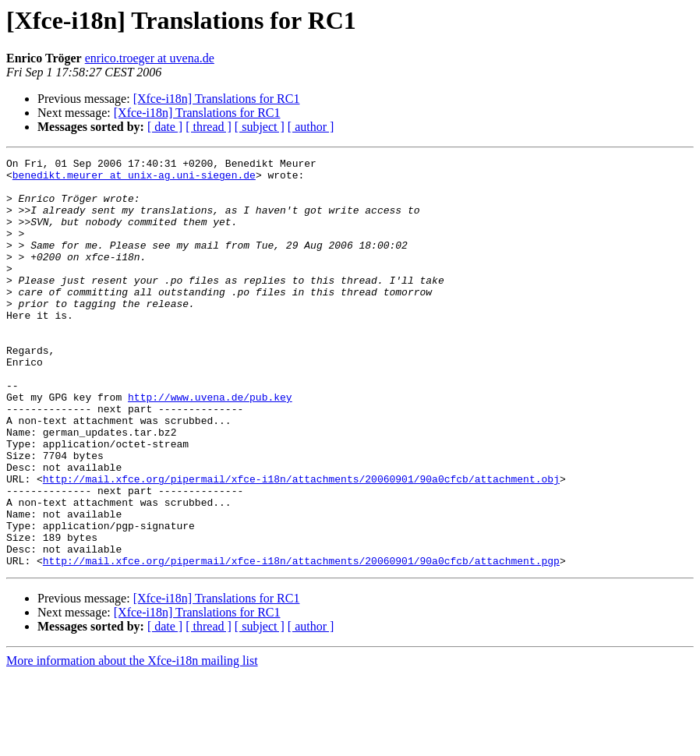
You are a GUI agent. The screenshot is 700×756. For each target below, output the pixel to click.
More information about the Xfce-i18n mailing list (132, 742)
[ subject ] (260, 127)
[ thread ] (209, 127)
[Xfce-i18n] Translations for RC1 (217, 99)
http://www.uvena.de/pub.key (210, 446)
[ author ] (311, 127)
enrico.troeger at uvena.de (150, 58)
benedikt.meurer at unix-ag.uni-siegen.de (134, 179)
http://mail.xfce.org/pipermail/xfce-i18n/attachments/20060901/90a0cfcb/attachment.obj (301, 544)
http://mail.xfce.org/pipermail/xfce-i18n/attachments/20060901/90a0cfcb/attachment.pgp (301, 642)
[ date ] (165, 127)
